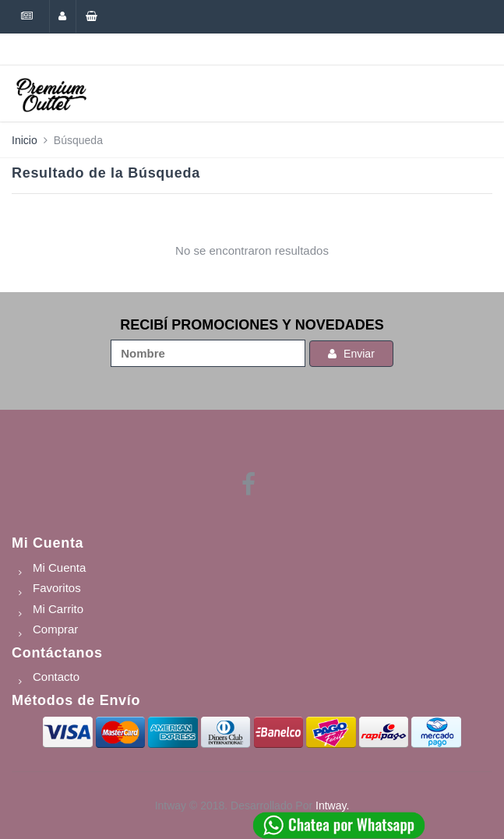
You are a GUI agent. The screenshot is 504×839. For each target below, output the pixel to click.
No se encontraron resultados (252, 250)
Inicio (25, 140)
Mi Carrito (58, 609)
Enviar (351, 354)
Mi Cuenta (48, 543)
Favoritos (57, 588)
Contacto (56, 677)
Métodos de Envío (76, 700)
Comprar (55, 629)
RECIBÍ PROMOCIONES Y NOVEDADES (252, 325)
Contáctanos (57, 653)
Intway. (332, 806)
